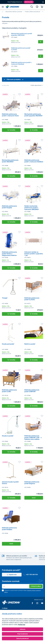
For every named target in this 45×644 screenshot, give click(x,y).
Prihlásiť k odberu (36, 586)
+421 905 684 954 (31, 575)
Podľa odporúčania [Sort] (36, 85)
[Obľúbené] (19, 94)
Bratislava (29, 2)
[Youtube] (42, 603)
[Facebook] (32, 603)
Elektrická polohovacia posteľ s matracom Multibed (21, 63)
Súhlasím (23, 629)
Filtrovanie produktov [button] (14, 79)
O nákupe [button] (5, 608)
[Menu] (3, 7)
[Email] (22, 586)
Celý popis (5, 23)
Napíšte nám (12, 575)
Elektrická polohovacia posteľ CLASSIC (21, 49)
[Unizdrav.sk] (12, 7)
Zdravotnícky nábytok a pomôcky (14, 12)
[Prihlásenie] (37, 7)
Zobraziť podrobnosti (22, 638)
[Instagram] (37, 603)
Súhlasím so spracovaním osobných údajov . (22, 591)
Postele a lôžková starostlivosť (32, 12)
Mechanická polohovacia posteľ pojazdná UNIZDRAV (22, 34)
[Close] (43, 2)
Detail (34, 498)
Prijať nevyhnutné (22, 634)
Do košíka (11, 130)
